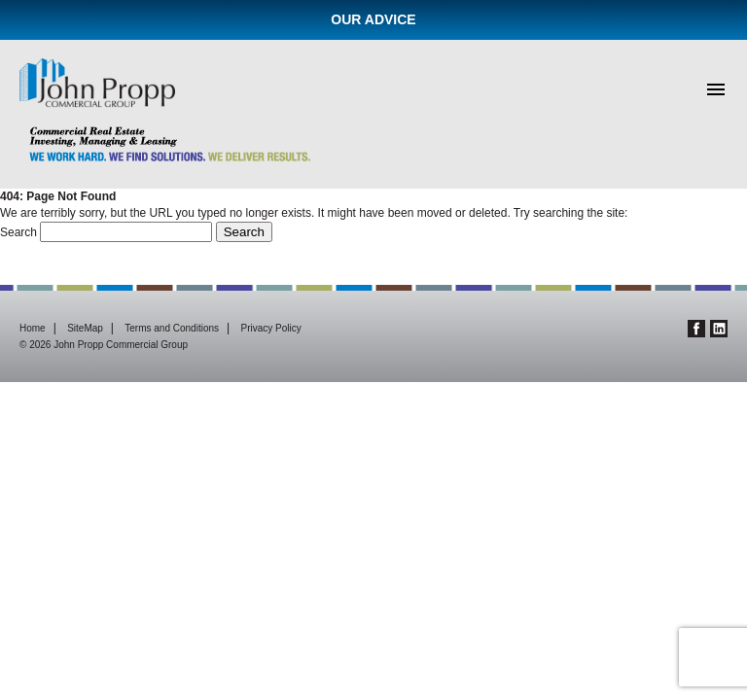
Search (18, 232)
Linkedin (719, 329)
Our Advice (373, 19)
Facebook (696, 329)
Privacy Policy (271, 328)
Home (33, 328)
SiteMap (85, 328)
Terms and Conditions (172, 328)
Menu (716, 89)
